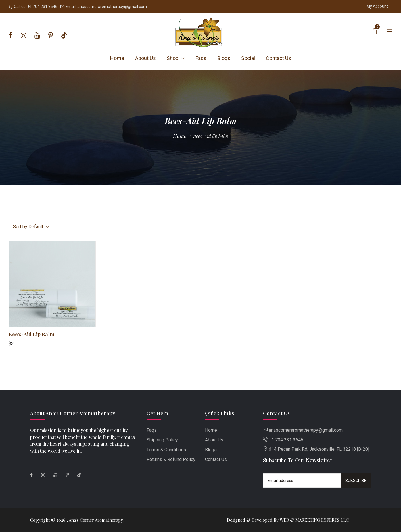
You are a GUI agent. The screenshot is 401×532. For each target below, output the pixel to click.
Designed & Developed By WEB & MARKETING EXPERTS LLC (288, 520)
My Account (379, 6)
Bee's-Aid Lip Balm (31, 334)
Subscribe (356, 481)
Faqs (201, 58)
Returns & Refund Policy (171, 459)
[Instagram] (23, 36)
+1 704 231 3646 (42, 7)
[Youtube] (37, 36)
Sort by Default (31, 227)
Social (248, 58)
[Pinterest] (51, 36)
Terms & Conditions (166, 450)
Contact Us (279, 58)
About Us (145, 58)
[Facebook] (10, 36)
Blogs (224, 58)
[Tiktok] (64, 36)
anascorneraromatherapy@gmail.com (112, 7)
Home (117, 58)
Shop (176, 58)
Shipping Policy (162, 440)
